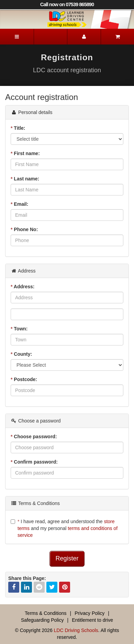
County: (21, 354)
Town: (19, 329)
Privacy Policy (90, 613)
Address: (23, 287)
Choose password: (34, 437)
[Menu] (17, 37)
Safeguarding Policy (42, 620)
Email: (19, 204)
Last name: (25, 179)
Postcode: (24, 379)
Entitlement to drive (92, 620)
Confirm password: (34, 462)
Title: (18, 128)
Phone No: (24, 229)
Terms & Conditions (46, 613)
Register (67, 558)
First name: (25, 153)
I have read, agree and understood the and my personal (64, 528)
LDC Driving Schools (76, 630)
